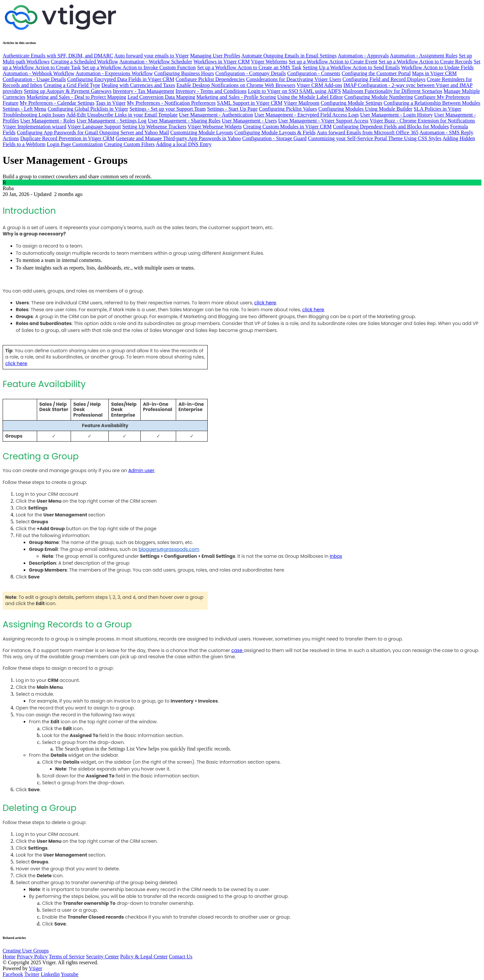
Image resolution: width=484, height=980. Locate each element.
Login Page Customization (75, 144)
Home (9, 957)
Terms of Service (67, 957)
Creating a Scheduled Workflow (85, 62)
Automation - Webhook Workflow (39, 73)
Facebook (13, 974)
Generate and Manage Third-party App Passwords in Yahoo (178, 138)
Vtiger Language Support (94, 127)
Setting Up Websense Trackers (154, 127)
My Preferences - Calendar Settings (57, 103)
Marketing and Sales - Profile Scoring (236, 97)
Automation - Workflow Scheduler (156, 62)
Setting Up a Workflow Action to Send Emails (351, 67)
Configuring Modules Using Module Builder (365, 109)
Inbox (336, 556)
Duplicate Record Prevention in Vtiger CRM (67, 138)
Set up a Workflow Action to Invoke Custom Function (139, 67)
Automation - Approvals (363, 56)
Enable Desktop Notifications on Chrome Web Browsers (236, 85)
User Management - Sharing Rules (184, 121)
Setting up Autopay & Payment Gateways (68, 91)
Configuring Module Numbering (379, 97)
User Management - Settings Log (111, 121)
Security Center (103, 957)
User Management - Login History (396, 115)
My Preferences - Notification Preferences (171, 103)
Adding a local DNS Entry (184, 144)
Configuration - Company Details (251, 73)
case (237, 650)
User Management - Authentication (216, 115)
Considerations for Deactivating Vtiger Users (294, 79)
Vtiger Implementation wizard (35, 127)
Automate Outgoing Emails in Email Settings (289, 56)
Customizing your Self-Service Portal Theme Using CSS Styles (375, 138)
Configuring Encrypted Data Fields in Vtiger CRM (121, 79)
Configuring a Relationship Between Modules (432, 103)
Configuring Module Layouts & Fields (275, 132)
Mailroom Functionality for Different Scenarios (392, 91)
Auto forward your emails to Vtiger (152, 56)
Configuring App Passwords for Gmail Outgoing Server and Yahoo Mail (93, 132)
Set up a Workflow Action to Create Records (425, 62)
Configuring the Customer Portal (376, 73)
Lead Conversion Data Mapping (161, 97)
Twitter (32, 974)
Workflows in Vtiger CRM (222, 62)
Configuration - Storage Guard (274, 138)
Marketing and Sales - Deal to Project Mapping (76, 97)
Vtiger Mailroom (301, 103)
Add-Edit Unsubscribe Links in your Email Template (122, 115)
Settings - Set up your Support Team (168, 109)
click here (265, 303)
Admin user (141, 470)
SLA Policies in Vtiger (438, 109)
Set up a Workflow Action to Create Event (333, 62)
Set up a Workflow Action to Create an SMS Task (249, 67)
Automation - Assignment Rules (424, 56)
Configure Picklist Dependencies (210, 79)
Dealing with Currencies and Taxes (138, 85)
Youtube (70, 974)
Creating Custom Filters (129, 144)
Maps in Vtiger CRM (434, 73)
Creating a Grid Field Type (72, 85)
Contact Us (181, 957)
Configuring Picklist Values (288, 109)
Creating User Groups (26, 951)
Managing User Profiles (215, 56)
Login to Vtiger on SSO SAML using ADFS (294, 91)
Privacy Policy (32, 957)
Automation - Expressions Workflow (114, 73)
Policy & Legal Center (144, 957)
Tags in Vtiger (111, 103)
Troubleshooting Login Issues (34, 115)
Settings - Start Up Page (232, 109)
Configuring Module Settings (352, 103)
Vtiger (36, 968)
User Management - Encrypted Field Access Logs (307, 115)
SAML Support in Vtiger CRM (250, 103)
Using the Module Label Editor (310, 97)
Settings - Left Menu (24, 109)
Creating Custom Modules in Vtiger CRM (287, 127)
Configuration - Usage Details (34, 79)
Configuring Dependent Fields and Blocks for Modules (391, 127)
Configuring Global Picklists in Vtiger (88, 109)
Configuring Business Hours (184, 73)
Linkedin (50, 974)
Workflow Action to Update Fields (438, 67)
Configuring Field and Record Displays (384, 79)
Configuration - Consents (314, 73)
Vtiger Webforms (269, 62)
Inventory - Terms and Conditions (211, 91)
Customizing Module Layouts (202, 132)
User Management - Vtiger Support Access (323, 121)
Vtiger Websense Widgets (215, 127)
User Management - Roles (48, 121)
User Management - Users (249, 121)
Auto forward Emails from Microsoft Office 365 (368, 132)
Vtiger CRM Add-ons (320, 85)
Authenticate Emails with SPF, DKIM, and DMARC (58, 56)
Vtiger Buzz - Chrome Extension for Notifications (422, 121)
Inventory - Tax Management (144, 91)
